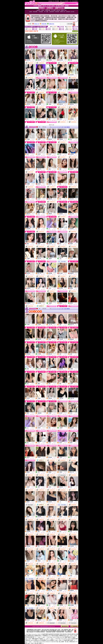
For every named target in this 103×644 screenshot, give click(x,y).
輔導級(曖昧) (44, 24)
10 (59, 127)
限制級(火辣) (37, 24)
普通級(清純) (52, 24)
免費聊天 (55, 104)
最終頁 (68, 127)
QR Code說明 (75, 31)
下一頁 (62, 127)
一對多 (66, 75)
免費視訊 (33, 60)
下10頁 (65, 127)
